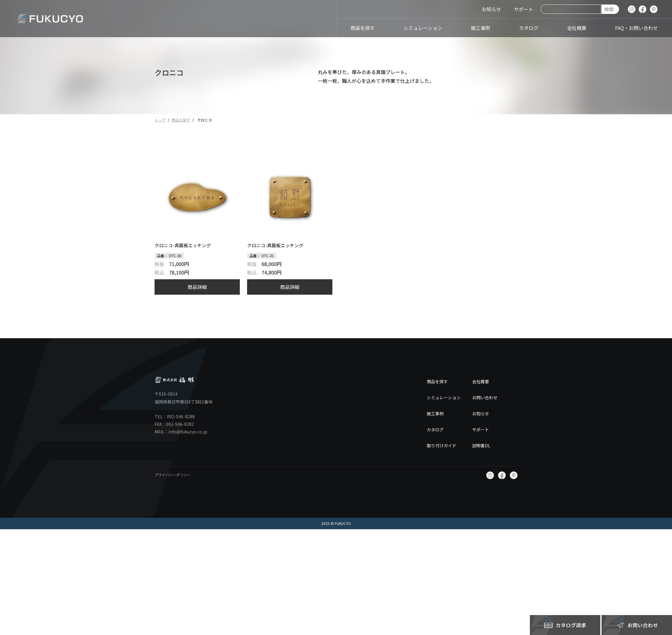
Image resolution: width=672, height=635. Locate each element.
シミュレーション (444, 397)
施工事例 (435, 413)
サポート (481, 429)
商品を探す (181, 120)
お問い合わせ (485, 397)
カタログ (435, 429)
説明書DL (481, 445)
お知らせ (481, 413)
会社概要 (481, 381)
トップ (160, 120)
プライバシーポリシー (173, 475)
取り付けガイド (442, 445)
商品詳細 (197, 287)
